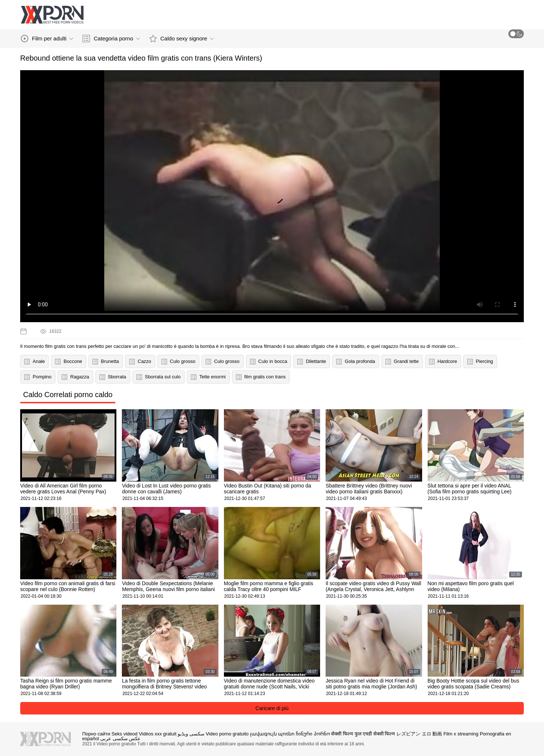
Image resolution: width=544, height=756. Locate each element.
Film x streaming (461, 734)
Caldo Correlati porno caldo (68, 395)
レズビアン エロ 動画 (419, 734)
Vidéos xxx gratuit (157, 734)
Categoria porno (111, 39)
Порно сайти (96, 734)
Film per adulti (47, 39)
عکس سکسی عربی (120, 739)
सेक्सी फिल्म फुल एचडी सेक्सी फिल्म (363, 734)
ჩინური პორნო (313, 734)
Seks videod (125, 734)
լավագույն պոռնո (272, 734)
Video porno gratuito (227, 734)
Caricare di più (272, 708)
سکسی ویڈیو (191, 734)
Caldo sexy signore (182, 39)
